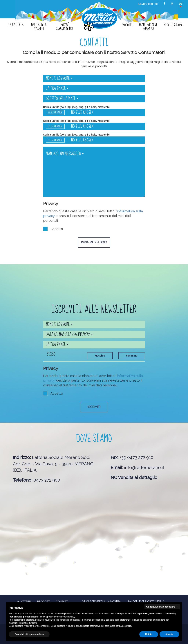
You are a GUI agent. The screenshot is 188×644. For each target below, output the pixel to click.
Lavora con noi (148, 4)
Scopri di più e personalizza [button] (29, 634)
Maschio (100, 356)
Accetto (53, 229)
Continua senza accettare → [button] (162, 607)
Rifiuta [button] (149, 634)
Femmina (132, 356)
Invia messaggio (94, 242)
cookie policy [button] (69, 617)
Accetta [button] (169, 634)
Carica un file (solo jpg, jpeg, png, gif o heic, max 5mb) (94, 111)
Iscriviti (94, 407)
